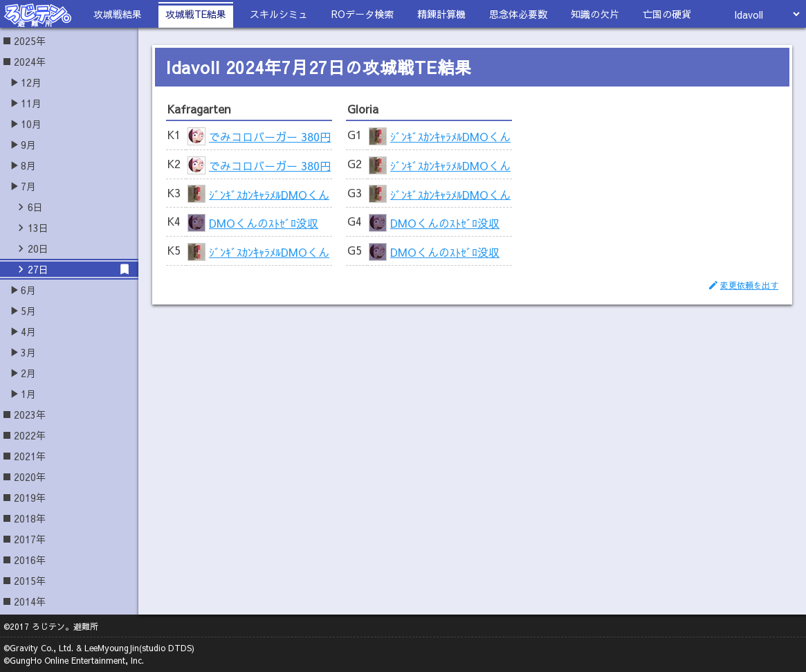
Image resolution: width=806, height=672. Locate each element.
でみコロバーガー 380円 (270, 136)
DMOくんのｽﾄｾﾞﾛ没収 (264, 223)
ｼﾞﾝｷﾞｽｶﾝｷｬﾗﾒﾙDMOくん (269, 194)
